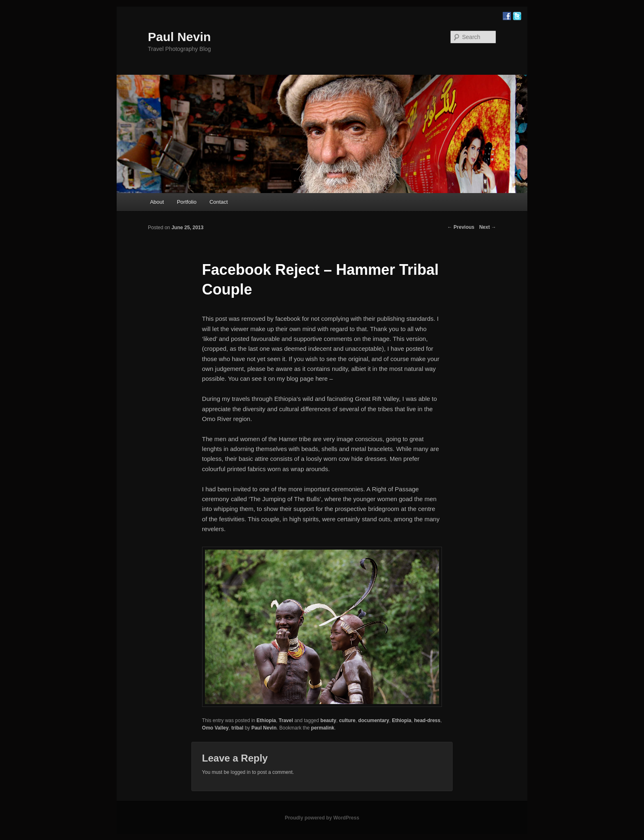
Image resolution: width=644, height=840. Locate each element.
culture (347, 720)
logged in (240, 772)
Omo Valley (215, 728)
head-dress (427, 720)
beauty (328, 720)
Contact (219, 202)
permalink (323, 728)
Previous (461, 227)
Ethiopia (266, 720)
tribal (237, 728)
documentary (374, 720)
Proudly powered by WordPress (322, 818)
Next (488, 227)
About (157, 202)
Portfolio (187, 202)
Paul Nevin (179, 37)
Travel (286, 720)
